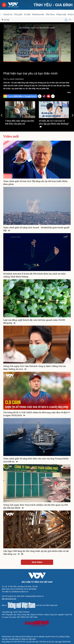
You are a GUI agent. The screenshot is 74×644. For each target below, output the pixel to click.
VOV (69, 92)
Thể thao (50, 14)
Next (73, 115)
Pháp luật (61, 14)
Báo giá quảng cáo (9, 599)
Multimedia (38, 14)
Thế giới (18, 14)
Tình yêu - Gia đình (53, 5)
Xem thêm (37, 562)
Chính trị (8, 14)
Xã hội (27, 14)
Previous (1, 115)
